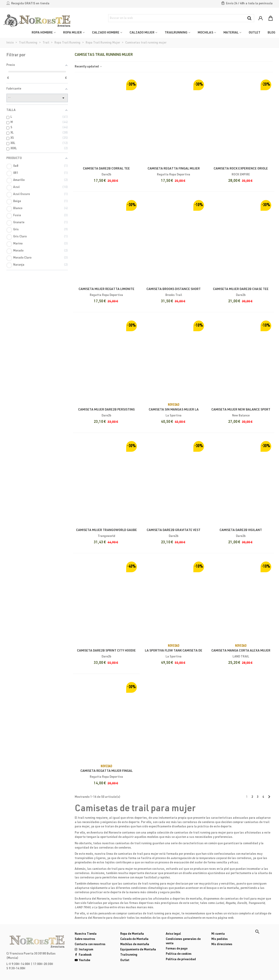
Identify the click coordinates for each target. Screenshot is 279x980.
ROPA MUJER (72, 33)
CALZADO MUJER (142, 33)
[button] (257, 932)
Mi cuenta (218, 934)
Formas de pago (177, 949)
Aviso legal (173, 934)
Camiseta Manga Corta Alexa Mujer (241, 651)
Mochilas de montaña (135, 945)
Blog (271, 33)
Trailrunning (129, 955)
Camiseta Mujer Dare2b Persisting (106, 410)
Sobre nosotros (85, 939)
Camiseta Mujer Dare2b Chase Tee (241, 289)
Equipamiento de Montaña (138, 950)
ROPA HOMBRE (42, 33)
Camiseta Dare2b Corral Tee (106, 169)
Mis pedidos (220, 939)
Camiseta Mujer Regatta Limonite (106, 289)
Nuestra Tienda (86, 934)
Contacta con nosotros (90, 945)
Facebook (83, 955)
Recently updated (89, 67)
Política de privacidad (181, 960)
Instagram (84, 950)
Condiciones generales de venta (183, 942)
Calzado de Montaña (134, 939)
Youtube (82, 961)
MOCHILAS (205, 33)
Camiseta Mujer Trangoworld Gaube (106, 530)
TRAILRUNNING (176, 33)
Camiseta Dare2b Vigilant (241, 530)
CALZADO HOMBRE (106, 33)
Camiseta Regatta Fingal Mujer (174, 169)
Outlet (125, 961)
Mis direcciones (222, 945)
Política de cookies (179, 954)
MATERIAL (231, 33)
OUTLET (255, 33)
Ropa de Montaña (132, 934)
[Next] (269, 797)
